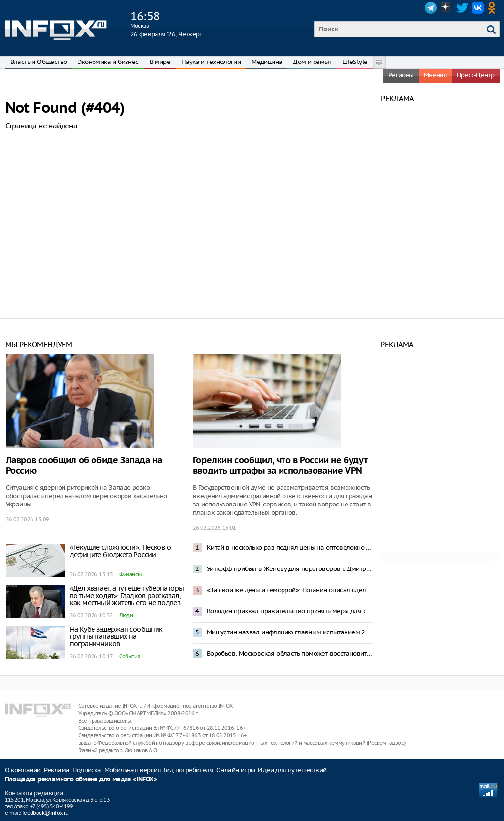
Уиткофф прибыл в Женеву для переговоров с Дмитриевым (290, 569)
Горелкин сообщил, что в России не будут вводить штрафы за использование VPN (280, 466)
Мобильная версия (133, 770)
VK (478, 8)
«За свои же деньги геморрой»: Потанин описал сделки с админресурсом (290, 590)
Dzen (446, 8)
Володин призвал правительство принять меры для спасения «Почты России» (290, 611)
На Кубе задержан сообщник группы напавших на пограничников (116, 636)
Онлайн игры (236, 770)
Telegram (431, 8)
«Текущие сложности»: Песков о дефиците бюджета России (121, 551)
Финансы (130, 574)
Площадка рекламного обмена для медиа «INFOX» (81, 779)
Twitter (462, 8)
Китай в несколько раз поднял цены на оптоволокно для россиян (290, 548)
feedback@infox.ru (46, 813)
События (130, 656)
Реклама (57, 770)
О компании (23, 770)
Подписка (87, 770)
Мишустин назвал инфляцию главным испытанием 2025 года (290, 632)
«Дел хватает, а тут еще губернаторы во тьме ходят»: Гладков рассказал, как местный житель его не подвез (127, 596)
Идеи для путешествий (292, 770)
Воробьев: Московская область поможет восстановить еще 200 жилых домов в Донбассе (290, 653)
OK (494, 8)
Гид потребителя (189, 770)
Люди (126, 615)
